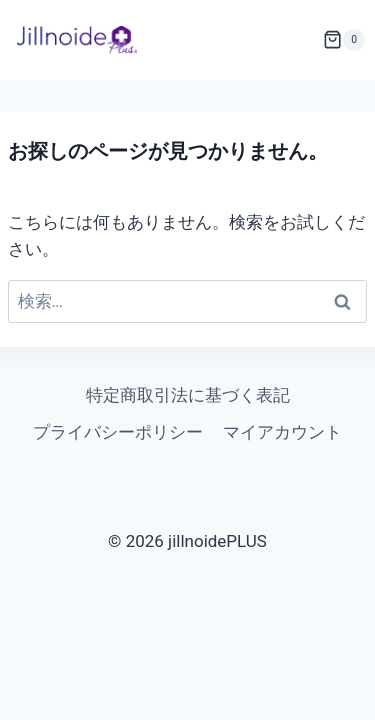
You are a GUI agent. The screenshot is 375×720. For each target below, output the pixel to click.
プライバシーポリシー (118, 432)
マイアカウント (282, 432)
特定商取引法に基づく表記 (188, 395)
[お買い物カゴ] (349, 40)
